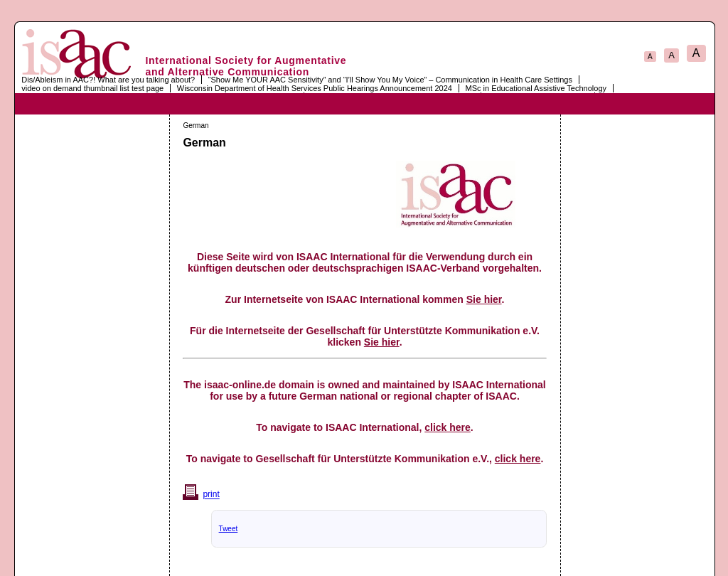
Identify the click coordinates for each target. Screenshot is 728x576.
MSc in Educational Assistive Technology (536, 88)
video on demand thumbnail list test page (92, 88)
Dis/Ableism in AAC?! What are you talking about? (108, 80)
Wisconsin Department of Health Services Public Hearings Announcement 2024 (315, 88)
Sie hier (484, 299)
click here (448, 427)
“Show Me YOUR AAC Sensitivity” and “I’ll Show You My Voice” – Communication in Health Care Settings (390, 80)
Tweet (229, 529)
